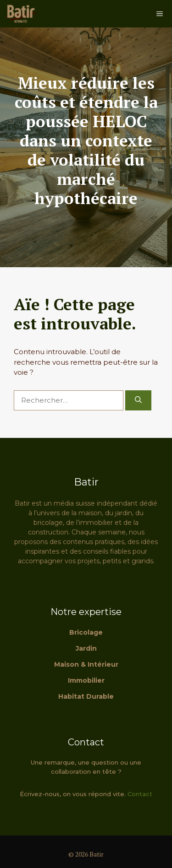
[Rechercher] (138, 401)
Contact (140, 794)
